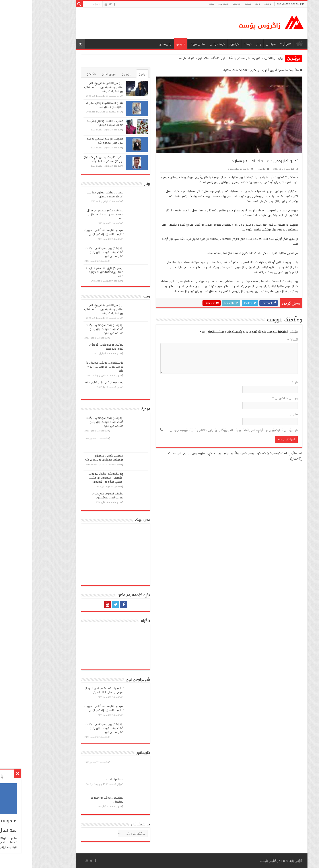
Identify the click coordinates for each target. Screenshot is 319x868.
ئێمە (179, 4)
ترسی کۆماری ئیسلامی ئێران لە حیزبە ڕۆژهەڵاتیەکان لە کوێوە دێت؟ (73, 272)
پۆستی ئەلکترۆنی (253, 398)
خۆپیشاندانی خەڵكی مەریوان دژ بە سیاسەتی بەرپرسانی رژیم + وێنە (73, 367)
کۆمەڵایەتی (185, 44)
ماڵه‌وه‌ (236, 4)
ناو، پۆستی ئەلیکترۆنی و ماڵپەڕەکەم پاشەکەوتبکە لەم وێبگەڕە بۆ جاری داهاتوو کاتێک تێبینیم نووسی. (201, 430)
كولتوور (202, 44)
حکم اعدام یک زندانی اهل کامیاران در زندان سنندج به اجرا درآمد (71, 159)
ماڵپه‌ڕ (262, 414)
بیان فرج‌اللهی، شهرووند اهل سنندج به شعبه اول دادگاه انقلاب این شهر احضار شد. (198, 58)
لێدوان (260, 340)
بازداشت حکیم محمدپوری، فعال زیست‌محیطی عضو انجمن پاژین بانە (73, 215)
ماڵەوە (264, 70)
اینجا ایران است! (82, 779)
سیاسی (239, 44)
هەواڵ (255, 44)
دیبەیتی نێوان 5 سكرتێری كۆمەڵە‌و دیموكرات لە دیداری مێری (71, 458)
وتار (227, 44)
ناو (263, 382)
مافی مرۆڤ (165, 44)
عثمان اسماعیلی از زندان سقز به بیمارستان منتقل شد (73, 105)
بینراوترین (95, 74)
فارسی (149, 44)
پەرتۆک (205, 4)
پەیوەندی (191, 4)
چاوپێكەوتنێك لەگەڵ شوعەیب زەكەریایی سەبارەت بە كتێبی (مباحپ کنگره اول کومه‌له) (74, 478)
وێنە (225, 4)
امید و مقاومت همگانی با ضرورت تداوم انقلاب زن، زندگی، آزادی (72, 232)
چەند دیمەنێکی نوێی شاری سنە (72, 382)
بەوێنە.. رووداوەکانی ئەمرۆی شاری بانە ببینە (74, 347)
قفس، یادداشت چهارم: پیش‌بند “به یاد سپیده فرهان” (73, 123)
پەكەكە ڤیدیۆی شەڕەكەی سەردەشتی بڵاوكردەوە (76, 496)
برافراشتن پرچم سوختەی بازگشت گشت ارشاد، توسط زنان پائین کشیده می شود (72, 252)
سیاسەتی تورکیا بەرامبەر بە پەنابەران (75, 800)
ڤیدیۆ (216, 4)
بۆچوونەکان (77, 74)
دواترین (110, 74)
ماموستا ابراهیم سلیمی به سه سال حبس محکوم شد (73, 141)
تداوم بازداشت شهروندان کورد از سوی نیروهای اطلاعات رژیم (72, 690)
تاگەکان (59, 74)
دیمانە (216, 44)
